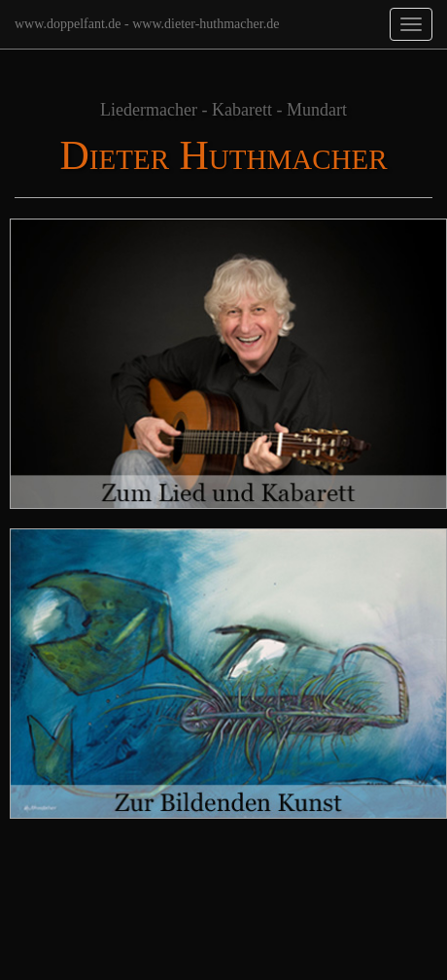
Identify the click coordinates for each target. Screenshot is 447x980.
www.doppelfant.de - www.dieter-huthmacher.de (147, 24)
